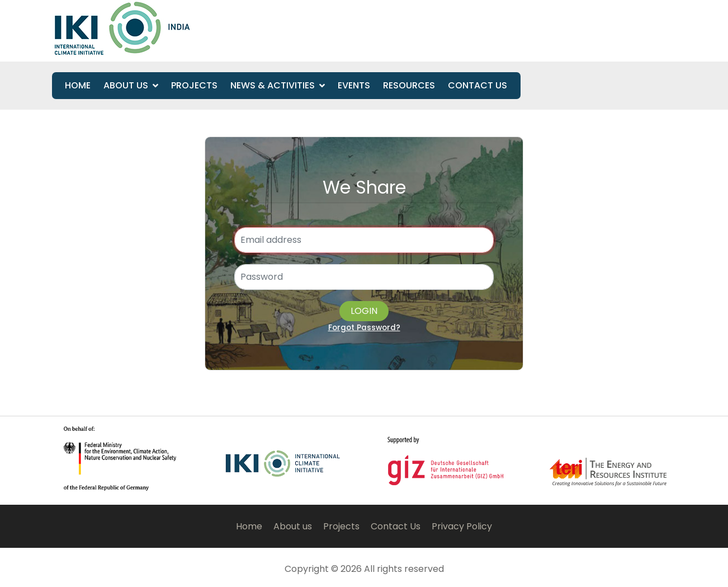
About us (293, 526)
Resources (409, 85)
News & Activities (273, 85)
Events (354, 85)
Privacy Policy (462, 526)
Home (78, 85)
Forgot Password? (364, 328)
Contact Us (396, 526)
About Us (126, 85)
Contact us (478, 85)
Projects (194, 85)
